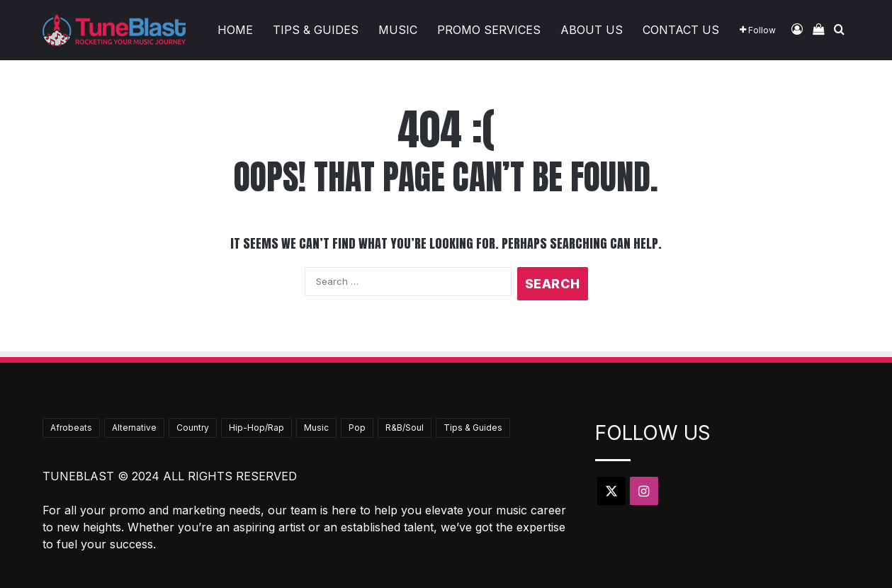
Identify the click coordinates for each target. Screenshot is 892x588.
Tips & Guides (316, 30)
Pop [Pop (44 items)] (357, 428)
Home (235, 30)
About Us (592, 30)
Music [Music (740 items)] (316, 428)
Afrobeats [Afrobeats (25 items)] (71, 428)
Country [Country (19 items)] (193, 428)
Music (398, 30)
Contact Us (681, 30)
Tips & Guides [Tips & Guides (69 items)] (473, 428)
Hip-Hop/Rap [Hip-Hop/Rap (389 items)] (256, 428)
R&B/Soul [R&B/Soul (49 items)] (405, 428)
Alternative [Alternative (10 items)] (134, 428)
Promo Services (489, 30)
